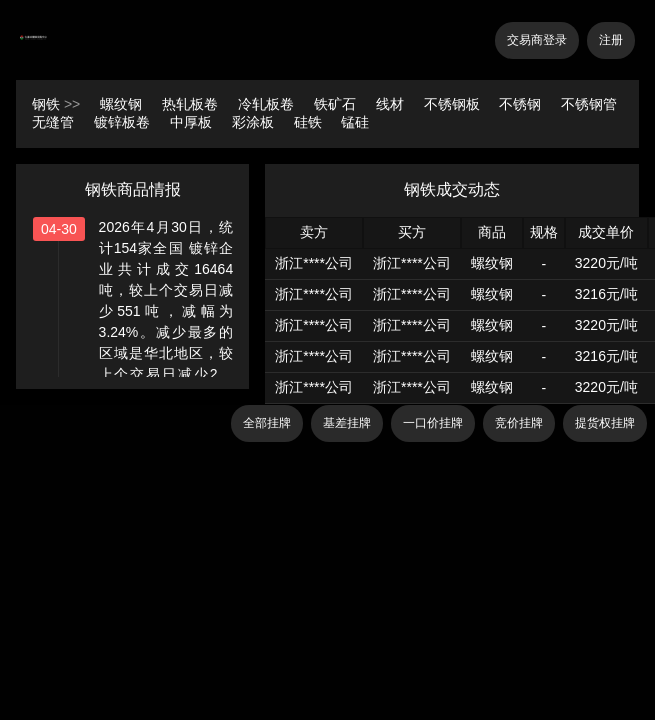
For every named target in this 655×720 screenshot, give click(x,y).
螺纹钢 (123, 104)
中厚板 (193, 122)
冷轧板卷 (268, 104)
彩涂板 (255, 122)
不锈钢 (522, 104)
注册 (611, 40)
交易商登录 (537, 40)
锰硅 (355, 122)
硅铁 (310, 122)
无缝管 (55, 122)
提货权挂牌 (605, 423)
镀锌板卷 (124, 122)
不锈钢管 (589, 104)
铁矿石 (337, 104)
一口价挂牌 (433, 423)
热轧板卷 (192, 104)
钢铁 (46, 104)
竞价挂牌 (519, 423)
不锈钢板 (454, 104)
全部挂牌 (267, 423)
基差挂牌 (347, 423)
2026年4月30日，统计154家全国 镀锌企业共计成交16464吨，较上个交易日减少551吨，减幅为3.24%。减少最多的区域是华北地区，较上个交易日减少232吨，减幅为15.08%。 (166, 311)
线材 (392, 104)
